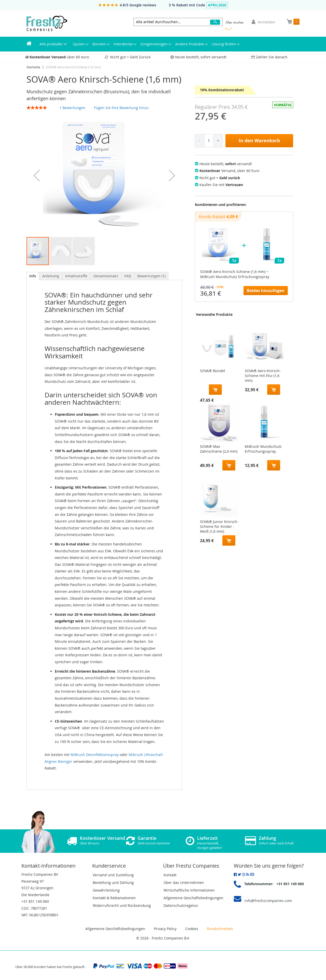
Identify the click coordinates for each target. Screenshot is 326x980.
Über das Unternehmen (184, 883)
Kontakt (170, 875)
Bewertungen (151, 276)
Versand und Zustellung (113, 875)
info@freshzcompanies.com (268, 901)
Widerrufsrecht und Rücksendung (122, 905)
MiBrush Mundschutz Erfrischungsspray (263, 449)
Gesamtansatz (106, 276)
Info (33, 276)
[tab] (33, 276)
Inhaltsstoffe (76, 276)
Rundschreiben (220, 929)
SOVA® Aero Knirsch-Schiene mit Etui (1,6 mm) (263, 374)
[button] (37, 175)
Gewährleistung (106, 890)
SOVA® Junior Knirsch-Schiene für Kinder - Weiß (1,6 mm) (219, 525)
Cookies (192, 929)
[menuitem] (29, 44)
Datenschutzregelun (181, 905)
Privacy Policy (165, 929)
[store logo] (47, 23)
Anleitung (51, 276)
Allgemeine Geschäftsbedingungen (193, 898)
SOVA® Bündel (213, 371)
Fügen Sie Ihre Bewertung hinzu (121, 108)
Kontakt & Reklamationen (114, 898)
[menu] (163, 44)
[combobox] (178, 22)
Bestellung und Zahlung (113, 883)
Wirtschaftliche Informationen (189, 890)
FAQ (128, 276)
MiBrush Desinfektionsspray (95, 755)
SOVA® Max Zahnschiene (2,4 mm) (219, 449)
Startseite (34, 67)
